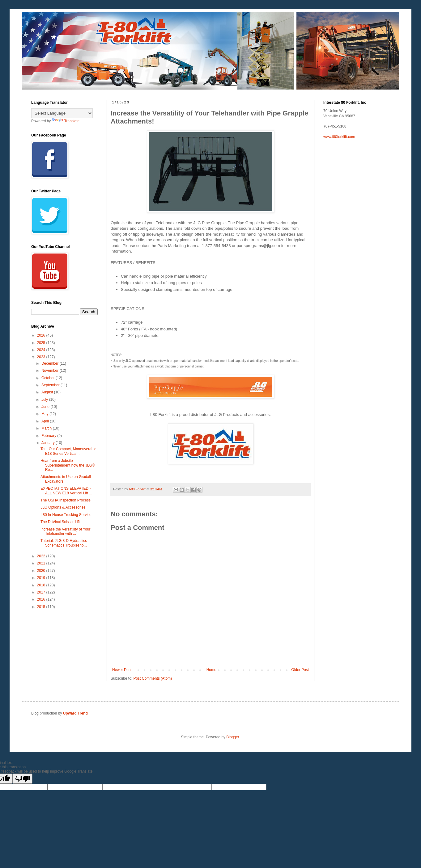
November (51, 371)
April (46, 421)
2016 (42, 599)
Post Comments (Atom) (153, 678)
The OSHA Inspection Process (66, 500)
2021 (42, 563)
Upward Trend (75, 713)
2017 (42, 592)
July (45, 400)
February (49, 436)
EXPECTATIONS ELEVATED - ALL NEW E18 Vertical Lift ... (66, 491)
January (49, 443)
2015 (42, 607)
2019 (42, 578)
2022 (42, 556)
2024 (42, 350)
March (47, 428)
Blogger (233, 737)
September (51, 385)
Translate (66, 121)
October (49, 378)
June (46, 407)
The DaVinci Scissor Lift (60, 522)
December (51, 363)
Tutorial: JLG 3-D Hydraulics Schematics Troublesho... (64, 543)
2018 (42, 585)
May (45, 414)
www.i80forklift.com (339, 137)
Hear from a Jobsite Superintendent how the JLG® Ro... (68, 465)
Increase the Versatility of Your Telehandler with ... (65, 531)
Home (211, 670)
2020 (42, 571)
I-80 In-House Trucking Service (66, 515)
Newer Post (122, 670)
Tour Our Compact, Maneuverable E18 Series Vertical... (68, 451)
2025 (42, 343)
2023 (42, 357)
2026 (42, 335)
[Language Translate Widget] (62, 113)
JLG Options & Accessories (63, 507)
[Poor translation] (23, 779)
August (48, 392)
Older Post (300, 670)
